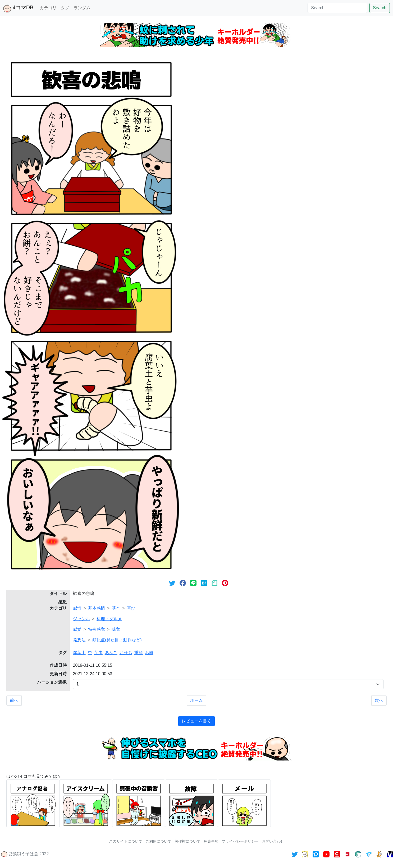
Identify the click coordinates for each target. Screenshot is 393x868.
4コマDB (18, 8)
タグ (65, 8)
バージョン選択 (52, 682)
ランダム (82, 8)
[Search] (337, 8)
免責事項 (212, 841)
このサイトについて (126, 841)
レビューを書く (196, 721)
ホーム (196, 700)
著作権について (188, 841)
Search (380, 8)
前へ (14, 700)
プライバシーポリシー (241, 841)
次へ (379, 700)
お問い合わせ (273, 841)
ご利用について (159, 841)
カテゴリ (48, 8)
